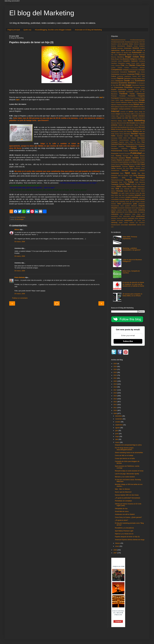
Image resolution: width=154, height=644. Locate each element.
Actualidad (125, 44)
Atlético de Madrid (122, 53)
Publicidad (136, 153)
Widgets (126, 191)
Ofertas (134, 138)
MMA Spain (135, 118)
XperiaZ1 (138, 191)
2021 (115, 378)
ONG (129, 138)
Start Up (120, 176)
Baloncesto (122, 55)
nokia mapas (136, 214)
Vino (113, 189)
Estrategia (131, 89)
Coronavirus (115, 74)
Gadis (122, 100)
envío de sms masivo (133, 202)
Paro (143, 142)
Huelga (131, 104)
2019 (115, 384)
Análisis (142, 48)
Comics (127, 67)
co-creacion (122, 197)
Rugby (121, 164)
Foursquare (115, 98)
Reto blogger (141, 162)
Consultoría (124, 72)
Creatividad (131, 74)
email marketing (120, 202)
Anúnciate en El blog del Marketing (88, 30)
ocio (144, 214)
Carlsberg (142, 61)
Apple (123, 50)
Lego (117, 116)
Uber (139, 184)
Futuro (143, 98)
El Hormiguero (141, 83)
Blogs (142, 57)
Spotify (134, 173)
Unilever (113, 187)
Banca (129, 55)
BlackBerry (121, 57)
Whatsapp (120, 191)
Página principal (14, 30)
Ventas (124, 187)
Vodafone (133, 189)
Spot (127, 173)
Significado (137, 168)
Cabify (143, 59)
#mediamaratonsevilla (118, 42)
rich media (137, 221)
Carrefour (114, 63)
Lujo (123, 118)
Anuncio (136, 48)
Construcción (115, 72)
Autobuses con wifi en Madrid (125, 514)
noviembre (119, 419)
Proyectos (121, 154)
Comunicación (134, 70)
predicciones (141, 216)
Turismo (122, 184)
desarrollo (122, 199)
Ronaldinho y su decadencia (124, 528)
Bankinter (135, 55)
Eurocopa (122, 92)
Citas (127, 66)
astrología (132, 193)
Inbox (126, 107)
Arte (134, 50)
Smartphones (115, 170)
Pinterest (142, 146)
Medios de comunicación (126, 125)
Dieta (143, 79)
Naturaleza (127, 134)
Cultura (114, 76)
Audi (130, 53)
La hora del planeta (139, 114)
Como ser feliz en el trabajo (124, 455)
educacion (141, 199)
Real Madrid (134, 156)
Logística (114, 118)
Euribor (143, 89)
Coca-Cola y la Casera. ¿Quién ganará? (128, 517)
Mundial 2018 (141, 129)
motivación (115, 214)
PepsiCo (125, 144)
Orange (133, 140)
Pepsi (120, 144)
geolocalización (127, 204)
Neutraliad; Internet (123, 136)
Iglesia (117, 107)
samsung (114, 222)
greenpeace (142, 204)
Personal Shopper (140, 144)
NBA (141, 131)
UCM (133, 184)
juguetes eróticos (122, 210)
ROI (144, 153)
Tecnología (140, 177)
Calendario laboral (116, 61)
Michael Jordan (134, 127)
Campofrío (126, 61)
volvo (143, 225)
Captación (134, 61)
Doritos (133, 81)
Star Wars (141, 173)
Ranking (119, 156)
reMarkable (142, 218)
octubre (118, 422)
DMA (143, 76)
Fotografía (141, 96)
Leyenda (122, 116)
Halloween (124, 102)
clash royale (115, 197)
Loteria (119, 118)
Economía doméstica (127, 83)
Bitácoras (114, 57)
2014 (115, 399)
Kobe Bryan (127, 114)
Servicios (119, 168)
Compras (126, 70)
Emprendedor (119, 87)
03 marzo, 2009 (20, 242)
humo (122, 206)
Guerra (118, 102)
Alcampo (113, 46)
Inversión (123, 112)
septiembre (119, 425)
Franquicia (123, 98)
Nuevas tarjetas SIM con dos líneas (127, 495)
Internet (115, 111)
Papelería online (124, 142)
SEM (136, 164)
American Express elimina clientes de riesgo (130, 540)
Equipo (143, 87)
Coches (113, 68)
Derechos (127, 78)
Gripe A (113, 102)
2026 (115, 364)
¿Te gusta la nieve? (121, 520)
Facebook (123, 94)
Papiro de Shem (135, 142)
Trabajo (131, 182)
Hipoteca (114, 104)
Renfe (143, 160)
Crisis (137, 74)
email (113, 202)
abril (117, 439)
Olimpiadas (141, 138)
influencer (134, 206)
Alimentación (121, 46)
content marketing (132, 197)
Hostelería (125, 104)
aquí (101, 97)
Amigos (136, 46)
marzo (118, 442)
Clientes (132, 65)
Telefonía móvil (132, 180)
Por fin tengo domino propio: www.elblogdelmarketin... (124, 449)
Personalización (131, 146)
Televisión (114, 182)
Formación (132, 96)
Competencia (116, 70)
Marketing (139, 120)
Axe (144, 53)
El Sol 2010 (115, 85)
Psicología (127, 154)
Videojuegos (141, 187)
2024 (115, 369)
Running (126, 164)
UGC (136, 184)
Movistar (124, 129)
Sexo (131, 168)
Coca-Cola (140, 65)
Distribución (119, 81)
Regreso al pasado (123, 160)
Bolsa (113, 59)
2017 (115, 390)
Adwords (142, 44)
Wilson (17, 230)
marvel (126, 212)
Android (114, 48)
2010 (115, 410)
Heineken (142, 102)
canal (143, 195)
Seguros (132, 166)
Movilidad (118, 129)
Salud (143, 164)
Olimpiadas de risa (121, 509)
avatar (137, 193)
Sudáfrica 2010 (118, 178)
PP (138, 140)
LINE (132, 114)
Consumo (132, 72)
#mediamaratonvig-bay (132, 42)
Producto (142, 151)
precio (133, 216)
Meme (136, 125)
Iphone (131, 112)
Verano (130, 187)
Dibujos (139, 78)
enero (117, 546)
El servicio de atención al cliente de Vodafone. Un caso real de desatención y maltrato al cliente (133, 284)
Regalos (114, 160)
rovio (143, 221)
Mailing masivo (122, 121)
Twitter (128, 184)
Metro (128, 127)
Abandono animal (116, 44)
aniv (120, 193)
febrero (118, 543)
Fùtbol (113, 100)
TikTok (125, 182)
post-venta (126, 216)
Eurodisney (130, 92)
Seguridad (125, 166)
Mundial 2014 (132, 129)
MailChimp (114, 121)
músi (121, 214)
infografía (114, 208)
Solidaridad (115, 173)
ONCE (125, 138)
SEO (139, 164)
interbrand (128, 208)
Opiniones (114, 140)
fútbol (119, 204)
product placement (122, 218)
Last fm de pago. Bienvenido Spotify (127, 474)
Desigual (134, 78)
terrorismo (142, 223)
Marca (130, 121)
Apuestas (129, 50)
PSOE (143, 140)
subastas (132, 223)
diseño (127, 199)
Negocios (142, 134)
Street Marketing (139, 175)
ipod (137, 208)
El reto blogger (19, 219)
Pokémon (124, 148)
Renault (138, 160)
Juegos (118, 114)
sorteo (126, 222)
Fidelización (141, 94)
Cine (122, 65)
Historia (119, 104)
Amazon (129, 46)
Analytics (142, 46)
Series (113, 168)
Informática (141, 107)
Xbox (133, 191)
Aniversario (128, 48)
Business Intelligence (130, 59)
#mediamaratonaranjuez (137, 40)
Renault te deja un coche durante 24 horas (129, 471)
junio (117, 434)
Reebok (142, 158)
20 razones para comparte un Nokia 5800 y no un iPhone (132, 295)
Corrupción (123, 74)
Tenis (121, 182)
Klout (122, 114)
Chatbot (143, 63)
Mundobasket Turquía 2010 (119, 132)
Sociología (134, 170)
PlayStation (115, 148)
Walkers (113, 191)
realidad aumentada (117, 221)
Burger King (119, 59)
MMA (130, 118)
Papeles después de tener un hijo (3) (127, 537)
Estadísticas (122, 89)
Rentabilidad (115, 162)
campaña (137, 195)
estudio (143, 202)
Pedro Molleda (20, 277)
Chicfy (113, 66)
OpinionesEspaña (124, 140)
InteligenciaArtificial (125, 109)
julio (117, 431)
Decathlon (114, 79)
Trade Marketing (140, 182)
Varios (119, 186)
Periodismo (131, 144)
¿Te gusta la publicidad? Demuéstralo (127, 498)
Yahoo (143, 191)
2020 (141, 42)
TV (131, 178)
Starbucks (114, 175)
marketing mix (120, 212)
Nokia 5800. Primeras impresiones (130, 238)
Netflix (113, 136)
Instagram (115, 109)
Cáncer (135, 76)
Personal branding (118, 146)
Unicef (143, 184)
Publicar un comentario (20, 298)
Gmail (136, 100)
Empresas (129, 87)
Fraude (132, 98)
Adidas (131, 44)
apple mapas (125, 193)
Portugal (142, 149)
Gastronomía (129, 100)
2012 (115, 405)
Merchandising (122, 127)
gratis (135, 204)
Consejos (142, 70)
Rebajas (142, 156)
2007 (115, 553)
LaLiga (113, 116)
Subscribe (128, 341)
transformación (116, 225)
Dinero (113, 81)
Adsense (136, 44)
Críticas (142, 74)
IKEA (141, 104)
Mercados (142, 125)
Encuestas (137, 87)
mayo (117, 436)
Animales (120, 48)
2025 (115, 366)
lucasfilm (135, 210)
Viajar (135, 187)
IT (144, 105)
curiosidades (115, 199)
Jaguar (136, 112)
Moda (113, 129)
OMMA (120, 138)
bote (126, 195)
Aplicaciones (115, 50)
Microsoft (142, 127)
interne (133, 208)
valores (139, 225)
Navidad (134, 134)
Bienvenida (142, 55)
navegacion (128, 214)
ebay (136, 199)
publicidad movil (133, 218)
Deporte (120, 78)
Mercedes (114, 127)
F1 (141, 92)
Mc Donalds (131, 123)
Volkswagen (141, 189)
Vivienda (127, 189)
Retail (134, 162)
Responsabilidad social (125, 162)
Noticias (142, 136)
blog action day (116, 195)
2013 (115, 402)
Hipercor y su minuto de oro (124, 534)
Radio (113, 156)
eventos (114, 204)
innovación (121, 208)
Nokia (136, 136)
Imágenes (122, 107)
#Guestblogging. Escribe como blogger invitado (53, 30)
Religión (133, 160)
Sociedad (125, 170)
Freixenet (137, 98)
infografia (142, 206)
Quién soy (27, 30)
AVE (144, 42)
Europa (137, 92)
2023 (115, 372)
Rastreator (126, 156)
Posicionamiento (117, 151)
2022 (115, 375)
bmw (123, 195)
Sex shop (126, 168)
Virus (122, 189)
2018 (115, 387)
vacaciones (132, 225)
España (114, 89)
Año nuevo (114, 55)
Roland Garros (115, 164)
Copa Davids (141, 72)
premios (114, 218)
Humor (136, 104)
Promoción (115, 153)
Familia (132, 94)
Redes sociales (132, 158)
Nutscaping (114, 138)
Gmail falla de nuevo (122, 511)
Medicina (138, 123)
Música (136, 131)
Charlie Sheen (135, 63)
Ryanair (132, 164)
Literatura (142, 116)
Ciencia (118, 65)
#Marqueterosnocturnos (118, 40)
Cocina (120, 67)
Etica (137, 90)
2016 (115, 393)
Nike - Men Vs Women (122, 489)
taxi (137, 223)
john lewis (142, 208)
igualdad (127, 206)
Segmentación (116, 166)
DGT (139, 76)
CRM (139, 59)
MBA (127, 118)
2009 (115, 413)
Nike (131, 136)
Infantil (135, 107)
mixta (131, 212)
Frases (128, 98)
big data (142, 193)
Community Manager (138, 68)
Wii (130, 191)
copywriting (142, 197)
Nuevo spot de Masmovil (123, 492)
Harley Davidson (133, 102)
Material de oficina (122, 123)
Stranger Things (128, 176)
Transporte (115, 184)
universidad (124, 225)
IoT (127, 112)
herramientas (115, 206)
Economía (115, 83)
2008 (115, 550)
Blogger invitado (132, 57)
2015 (115, 396)
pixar (121, 216)
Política (134, 148)
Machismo (142, 118)
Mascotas (114, 123)
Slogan (143, 168)
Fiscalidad (122, 96)
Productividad (134, 151)
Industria (130, 107)
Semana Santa (140, 166)
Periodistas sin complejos (123, 501)
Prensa (126, 151)
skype (121, 222)
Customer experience (124, 76)
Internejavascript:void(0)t (138, 109)
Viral (117, 189)
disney (132, 199)
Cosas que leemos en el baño (125, 458)
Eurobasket (114, 92)
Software (142, 170)
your (112, 227)
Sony (122, 173)
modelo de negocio (139, 212)
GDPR (117, 100)
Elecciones (136, 85)
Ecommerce (140, 81)
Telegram (142, 180)
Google (142, 100)
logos (130, 210)
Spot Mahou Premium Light (124, 531)
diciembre (119, 416)
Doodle (127, 81)
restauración (128, 220)
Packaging (114, 142)
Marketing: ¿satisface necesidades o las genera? (131, 249)
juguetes (114, 210)
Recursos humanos (118, 158)
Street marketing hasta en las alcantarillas (129, 453)
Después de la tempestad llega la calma (128, 445)
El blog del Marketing (42, 13)
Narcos (121, 134)
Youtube (114, 193)
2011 (115, 408)
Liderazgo (128, 116)
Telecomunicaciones (117, 180)
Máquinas (130, 132)
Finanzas (114, 96)
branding (131, 195)
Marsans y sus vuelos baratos (125, 477)
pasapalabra (114, 216)
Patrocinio (115, 144)
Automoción (137, 52)
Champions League (124, 63)
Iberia (113, 107)
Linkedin (135, 116)
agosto (118, 428)
